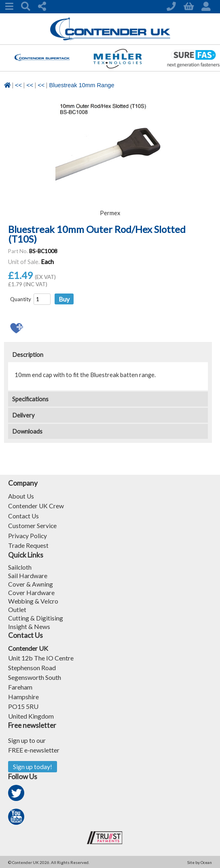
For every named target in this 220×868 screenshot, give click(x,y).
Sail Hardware (28, 574)
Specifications (30, 399)
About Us (21, 496)
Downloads (27, 431)
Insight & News (29, 625)
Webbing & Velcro (34, 600)
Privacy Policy (28, 535)
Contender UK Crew (36, 506)
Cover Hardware (31, 591)
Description (28, 355)
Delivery (23, 415)
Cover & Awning (31, 583)
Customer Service (33, 525)
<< (18, 85)
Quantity (21, 299)
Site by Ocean (200, 862)
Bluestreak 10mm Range (81, 85)
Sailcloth (20, 566)
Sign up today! (33, 766)
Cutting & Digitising (36, 617)
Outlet (17, 608)
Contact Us (24, 515)
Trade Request (28, 544)
